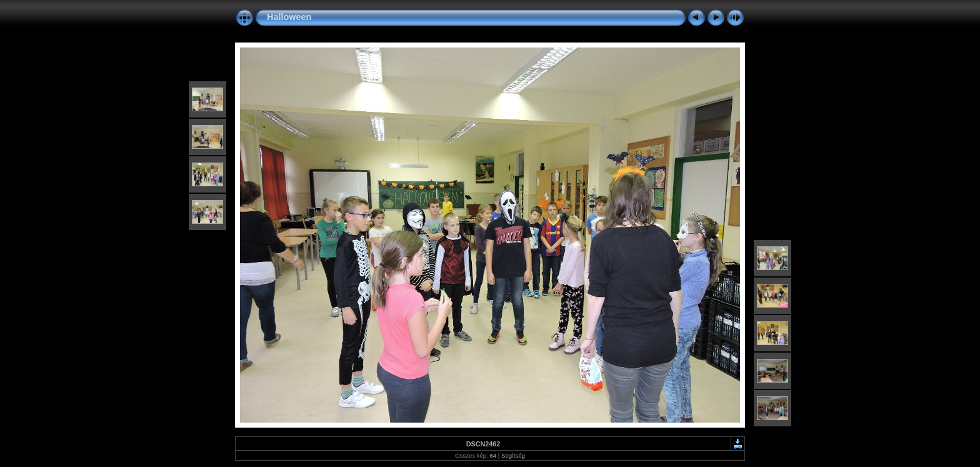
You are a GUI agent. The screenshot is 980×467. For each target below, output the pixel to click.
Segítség (513, 455)
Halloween (289, 17)
